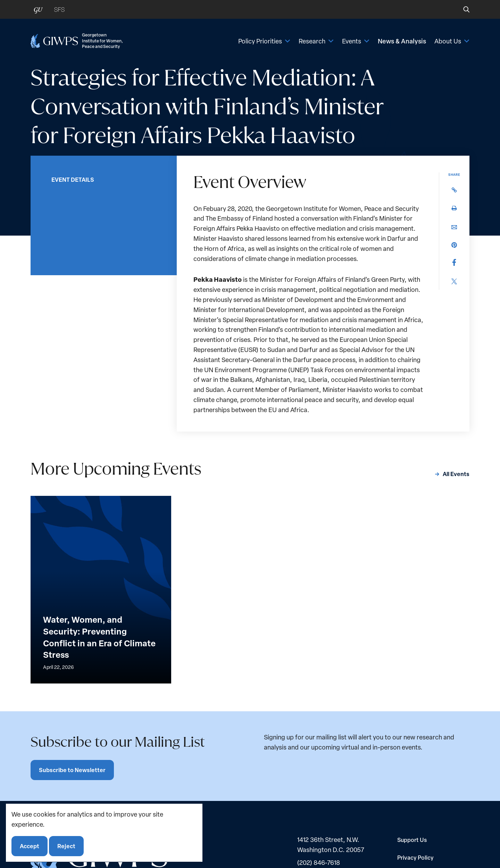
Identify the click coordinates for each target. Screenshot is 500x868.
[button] (462, 9)
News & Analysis (402, 41)
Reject (66, 846)
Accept (30, 846)
